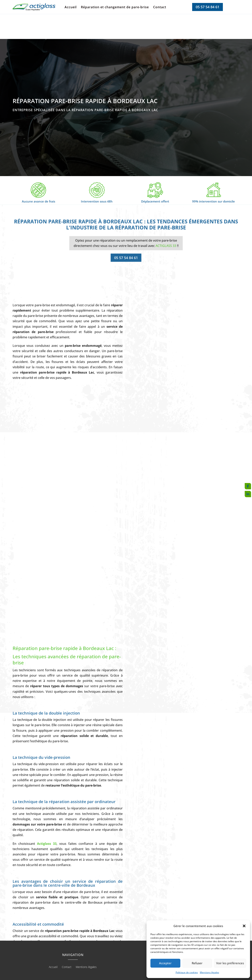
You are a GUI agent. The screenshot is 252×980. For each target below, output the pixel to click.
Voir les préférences (230, 963)
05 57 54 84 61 (208, 7)
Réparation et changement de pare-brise (115, 7)
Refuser (197, 963)
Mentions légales (209, 972)
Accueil (71, 7)
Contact (160, 7)
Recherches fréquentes (126, 959)
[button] (244, 926)
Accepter (165, 963)
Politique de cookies (187, 972)
